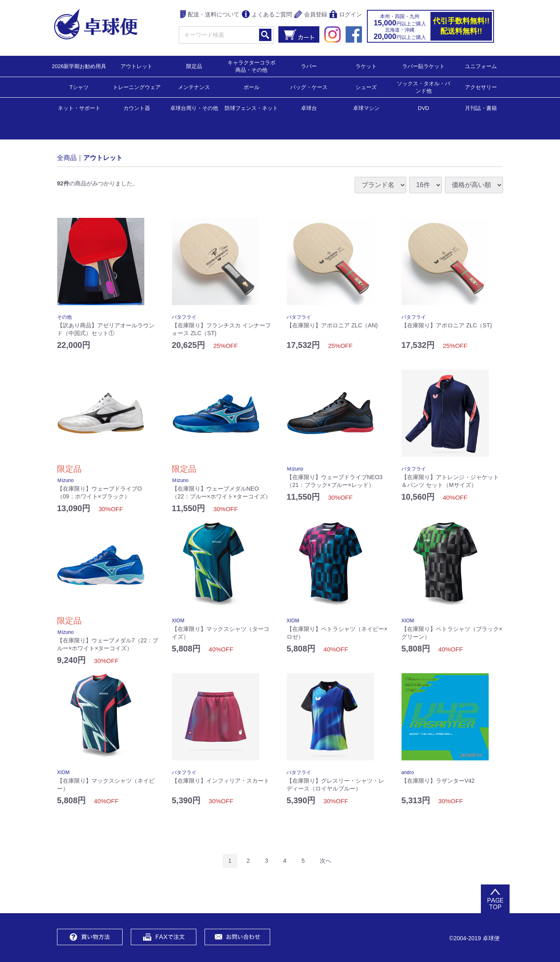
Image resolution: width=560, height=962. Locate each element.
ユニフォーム (481, 66)
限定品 (194, 66)
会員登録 (311, 15)
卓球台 (309, 108)
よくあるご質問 (267, 15)
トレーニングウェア (137, 87)
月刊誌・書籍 (481, 108)
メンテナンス (194, 87)
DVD (423, 108)
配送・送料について (210, 15)
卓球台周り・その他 (194, 108)
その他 (64, 317)
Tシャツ (79, 87)
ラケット (366, 66)
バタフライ (184, 317)
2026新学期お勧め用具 (79, 66)
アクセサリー (481, 87)
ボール (252, 87)
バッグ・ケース (309, 87)
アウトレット (137, 66)
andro (408, 772)
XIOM (178, 621)
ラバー (309, 66)
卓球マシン (366, 108)
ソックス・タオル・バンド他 (423, 87)
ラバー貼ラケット (423, 66)
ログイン (346, 15)
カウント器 (137, 108)
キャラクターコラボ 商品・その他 (254, 66)
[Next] (326, 861)
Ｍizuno (65, 480)
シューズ (366, 87)
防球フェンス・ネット (251, 108)
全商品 (67, 157)
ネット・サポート (79, 108)
